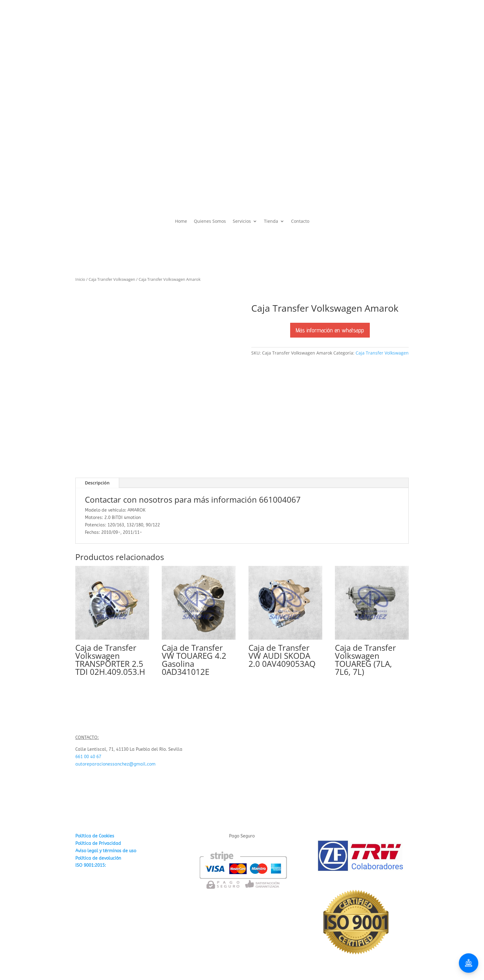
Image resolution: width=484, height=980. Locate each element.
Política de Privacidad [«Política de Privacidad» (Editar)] (98, 843)
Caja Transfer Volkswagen (112, 279)
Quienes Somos (210, 222)
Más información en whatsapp (330, 330)
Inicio (80, 279)
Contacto (300, 222)
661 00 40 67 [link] (88, 757)
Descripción (97, 483)
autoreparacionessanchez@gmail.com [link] (115, 764)
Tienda (271, 222)
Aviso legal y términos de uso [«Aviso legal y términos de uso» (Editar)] (106, 851)
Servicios (242, 222)
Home (181, 222)
